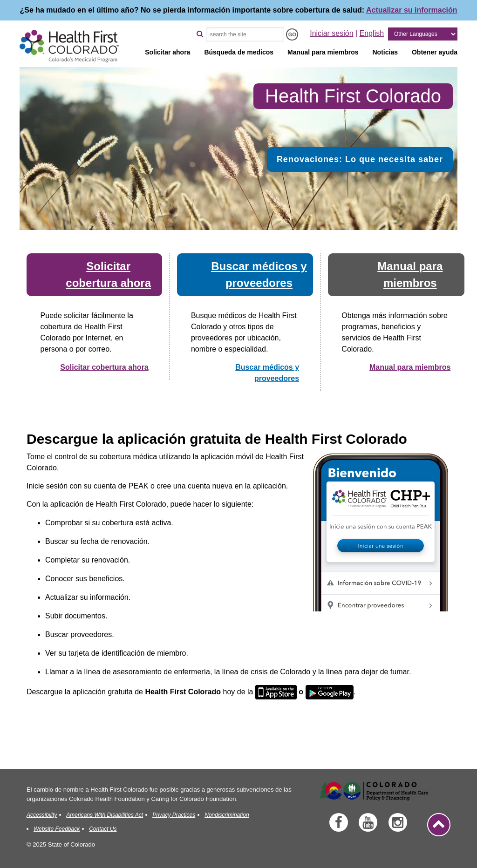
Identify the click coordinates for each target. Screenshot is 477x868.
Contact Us (103, 829)
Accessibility (42, 815)
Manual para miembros (323, 52)
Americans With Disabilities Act (105, 815)
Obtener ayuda (435, 52)
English (372, 33)
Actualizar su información (412, 10)
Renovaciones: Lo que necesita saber (360, 159)
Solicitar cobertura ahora (104, 367)
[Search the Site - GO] (292, 34)
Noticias (385, 52)
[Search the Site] (245, 34)
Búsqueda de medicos (239, 52)
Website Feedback (57, 829)
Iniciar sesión (331, 33)
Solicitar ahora (167, 52)
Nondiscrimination (227, 815)
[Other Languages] (423, 34)
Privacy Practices (174, 815)
